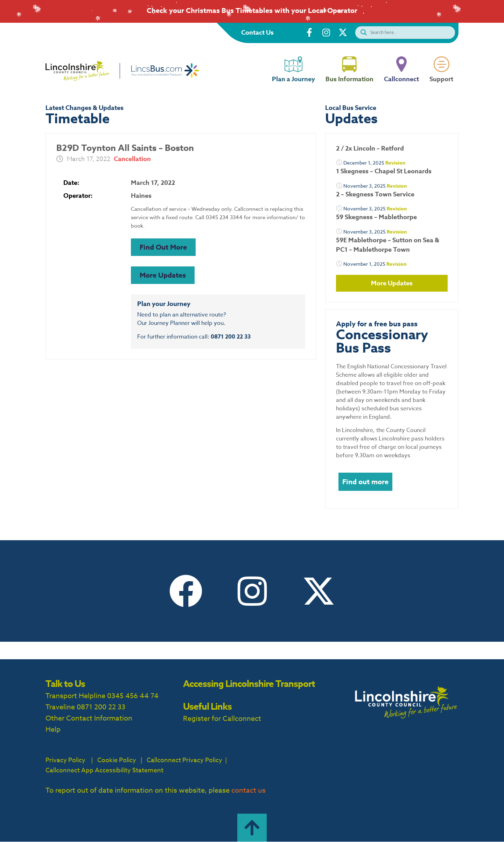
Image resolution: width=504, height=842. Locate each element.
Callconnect (401, 85)
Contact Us (257, 33)
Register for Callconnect (222, 719)
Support (441, 85)
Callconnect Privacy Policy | (186, 760)
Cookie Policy (117, 760)
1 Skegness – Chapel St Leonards (384, 171)
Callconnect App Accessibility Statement (104, 770)
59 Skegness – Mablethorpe (376, 217)
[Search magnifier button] (362, 32)
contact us (248, 790)
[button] (163, 247)
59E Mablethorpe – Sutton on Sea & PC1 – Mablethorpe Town (388, 245)
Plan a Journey (293, 85)
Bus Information (349, 85)
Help (53, 729)
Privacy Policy (65, 760)
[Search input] (412, 32)
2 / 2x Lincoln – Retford (370, 148)
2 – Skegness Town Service (375, 194)
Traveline (60, 707)
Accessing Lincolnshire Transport (249, 684)
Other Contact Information (89, 718)
